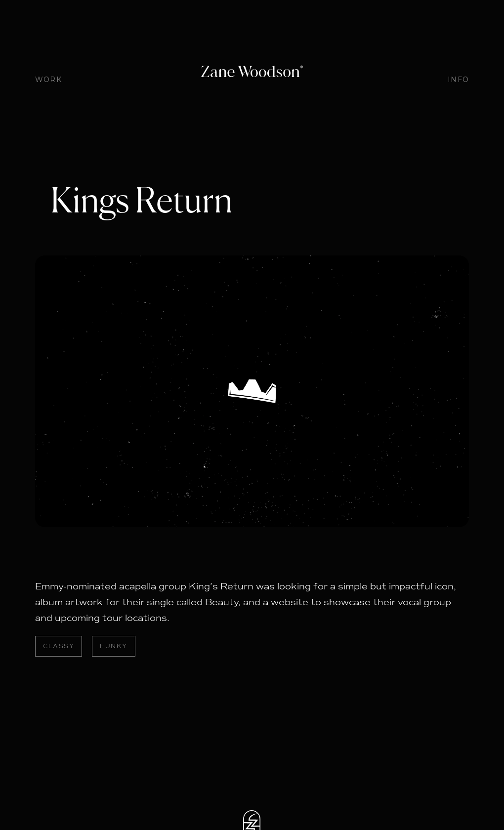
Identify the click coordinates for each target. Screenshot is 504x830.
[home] (252, 73)
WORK (48, 80)
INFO (458, 80)
